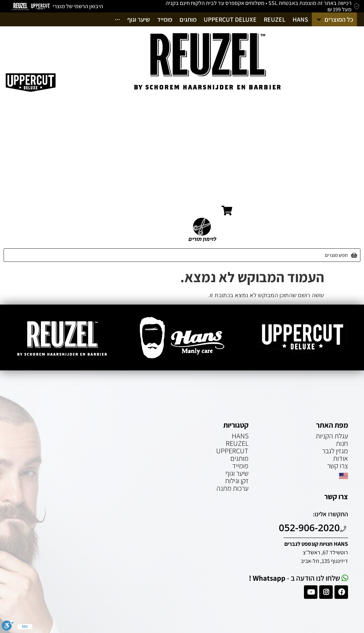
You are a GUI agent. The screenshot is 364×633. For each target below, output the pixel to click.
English (345, 211)
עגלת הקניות (339, 174)
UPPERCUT (232, 451)
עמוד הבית (342, 124)
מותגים (239, 458)
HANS (240, 436)
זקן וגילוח (237, 481)
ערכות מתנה (232, 488)
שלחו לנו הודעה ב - (298, 578)
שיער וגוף (237, 473)
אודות (347, 149)
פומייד (240, 466)
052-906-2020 (313, 527)
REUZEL (237, 443)
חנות (344, 137)
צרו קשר (344, 199)
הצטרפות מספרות (334, 186)
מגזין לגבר (343, 162)
